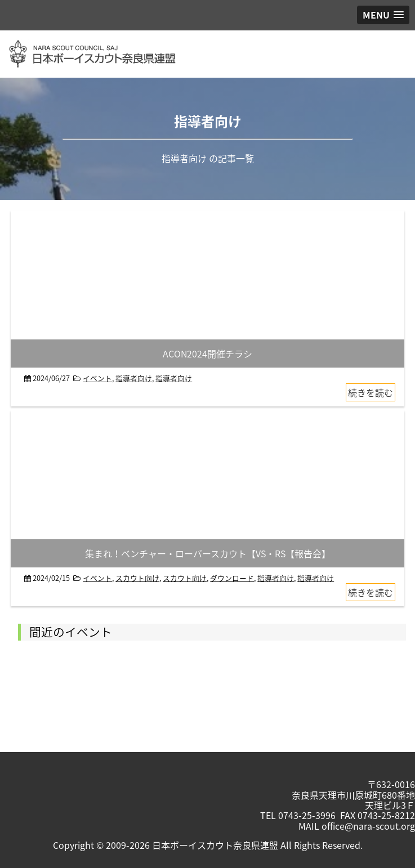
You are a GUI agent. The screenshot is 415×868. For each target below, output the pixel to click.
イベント (97, 378)
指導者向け (134, 378)
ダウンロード (232, 578)
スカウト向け (137, 578)
